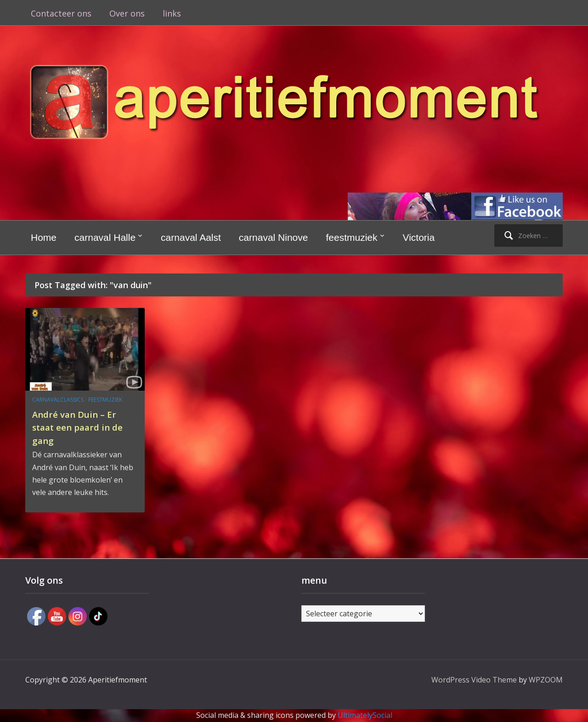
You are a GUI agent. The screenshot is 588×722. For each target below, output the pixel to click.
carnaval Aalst (191, 237)
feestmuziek (351, 237)
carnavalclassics (58, 400)
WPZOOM (546, 680)
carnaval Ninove (274, 237)
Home (44, 237)
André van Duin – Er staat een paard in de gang (81, 427)
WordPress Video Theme (474, 680)
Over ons (127, 13)
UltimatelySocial (365, 715)
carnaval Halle (105, 237)
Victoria (419, 237)
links (172, 13)
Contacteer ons (61, 13)
